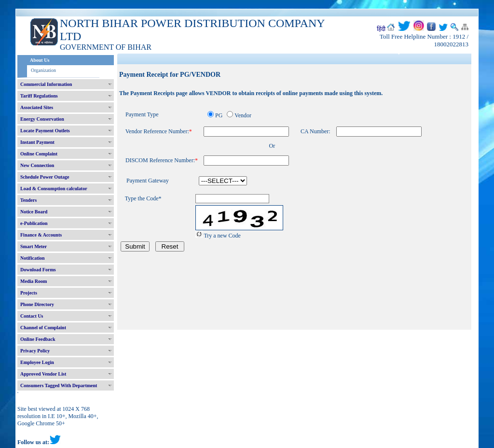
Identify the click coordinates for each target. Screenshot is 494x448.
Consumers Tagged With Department (59, 385)
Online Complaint (39, 154)
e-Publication (34, 223)
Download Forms (38, 270)
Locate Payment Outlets (45, 131)
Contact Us (32, 316)
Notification (33, 258)
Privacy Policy (35, 351)
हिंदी (381, 29)
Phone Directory (37, 304)
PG (219, 115)
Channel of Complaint (43, 328)
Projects (29, 293)
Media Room (34, 281)
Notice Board (34, 212)
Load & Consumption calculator (54, 189)
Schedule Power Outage (45, 177)
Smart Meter (34, 246)
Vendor (243, 115)
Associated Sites (37, 107)
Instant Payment (37, 142)
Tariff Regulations (39, 96)
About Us (40, 60)
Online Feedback (38, 339)
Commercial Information (46, 84)
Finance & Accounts (41, 235)
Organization (43, 70)
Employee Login (37, 362)
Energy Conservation (42, 119)
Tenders (28, 200)
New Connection (37, 165)
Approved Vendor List (43, 374)
